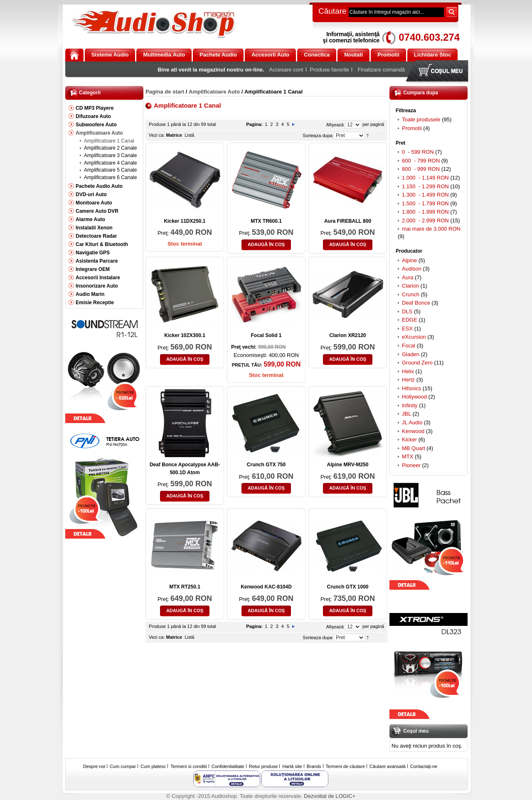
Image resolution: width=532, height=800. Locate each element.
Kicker (409, 439)
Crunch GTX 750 (266, 465)
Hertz (408, 380)
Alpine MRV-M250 (348, 465)
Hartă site (292, 766)
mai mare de (431, 229)
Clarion (410, 286)
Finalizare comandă (381, 70)
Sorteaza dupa (318, 135)
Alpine (409, 260)
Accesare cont (286, 70)
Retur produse (264, 766)
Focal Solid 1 (266, 335)
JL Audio (412, 422)
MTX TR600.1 (266, 221)
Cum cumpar (123, 766)
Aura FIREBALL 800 (348, 221)
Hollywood (414, 397)
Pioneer (411, 465)
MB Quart (414, 448)
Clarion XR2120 (347, 335)
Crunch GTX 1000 (347, 587)
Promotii (412, 128)
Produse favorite (329, 70)
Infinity (410, 405)
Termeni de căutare (345, 766)
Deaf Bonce (416, 303)
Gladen (411, 354)
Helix (408, 371)
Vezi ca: (157, 135)
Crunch (411, 294)
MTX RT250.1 (185, 587)
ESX (407, 329)
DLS (407, 311)
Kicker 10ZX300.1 (185, 335)
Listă (189, 135)
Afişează (335, 125)
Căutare (332, 11)
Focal (409, 346)
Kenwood (413, 431)
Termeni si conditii (188, 766)
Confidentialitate (228, 766)
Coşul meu (439, 72)
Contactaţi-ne (424, 766)
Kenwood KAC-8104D (266, 587)
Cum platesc (153, 766)
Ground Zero (417, 363)
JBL (406, 414)
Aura (408, 277)
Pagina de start (165, 92)
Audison (412, 269)
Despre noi (94, 766)
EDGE (410, 320)
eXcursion (414, 337)
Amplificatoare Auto (214, 92)
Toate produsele (421, 119)
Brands (314, 766)
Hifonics (411, 388)
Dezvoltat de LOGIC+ (330, 796)
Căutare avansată (388, 766)
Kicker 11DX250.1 (185, 221)
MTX (408, 457)
